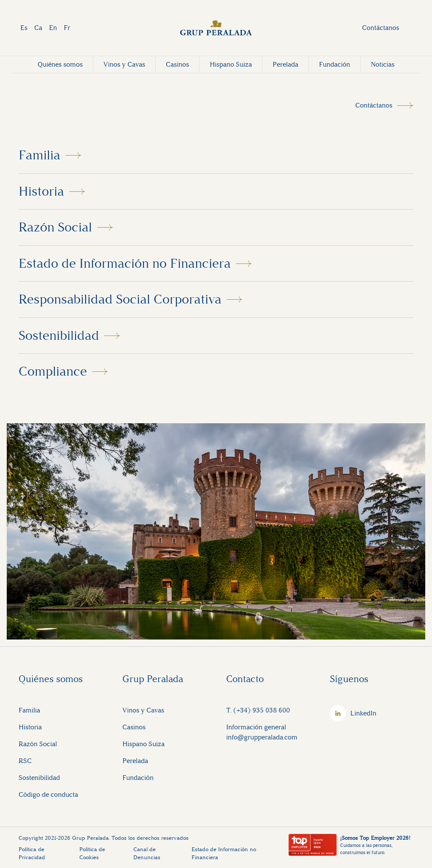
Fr (67, 28)
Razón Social (55, 227)
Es (24, 28)
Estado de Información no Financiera (125, 263)
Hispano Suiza (231, 64)
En (53, 28)
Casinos (177, 64)
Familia (39, 155)
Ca (38, 28)
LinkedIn (363, 713)
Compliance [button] (53, 371)
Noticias (383, 64)
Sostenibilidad (59, 336)
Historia (41, 191)
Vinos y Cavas (124, 64)
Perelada (285, 64)
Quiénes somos (60, 64)
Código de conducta (48, 794)
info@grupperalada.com (262, 737)
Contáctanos (381, 28)
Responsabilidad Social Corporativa (120, 299)
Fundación (335, 64)
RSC (25, 761)
